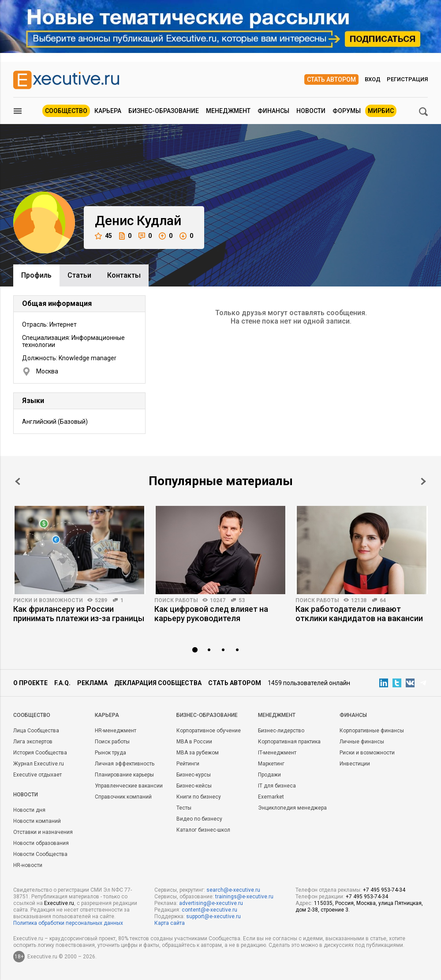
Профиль (36, 275)
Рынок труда (110, 753)
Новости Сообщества (40, 854)
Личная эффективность (125, 764)
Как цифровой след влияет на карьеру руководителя (211, 614)
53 (242, 600)
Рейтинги (188, 764)
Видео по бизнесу (199, 819)
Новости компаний (37, 821)
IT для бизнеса (277, 786)
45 (103, 236)
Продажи (269, 775)
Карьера (108, 111)
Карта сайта (170, 923)
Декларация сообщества (158, 683)
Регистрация (407, 79)
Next (423, 481)
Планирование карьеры (124, 775)
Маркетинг (271, 764)
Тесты (184, 808)
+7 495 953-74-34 (384, 890)
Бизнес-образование (164, 111)
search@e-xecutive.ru (233, 890)
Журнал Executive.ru (39, 764)
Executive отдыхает (37, 775)
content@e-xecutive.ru (209, 910)
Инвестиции (355, 764)
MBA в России (194, 742)
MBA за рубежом (198, 753)
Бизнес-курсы (194, 775)
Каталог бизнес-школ (203, 830)
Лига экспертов (33, 742)
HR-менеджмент (116, 731)
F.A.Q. (62, 683)
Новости (311, 111)
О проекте (30, 683)
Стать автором (331, 79)
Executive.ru (59, 903)
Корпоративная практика (289, 742)
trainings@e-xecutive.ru (244, 897)
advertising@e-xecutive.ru (211, 903)
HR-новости (28, 865)
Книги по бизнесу (199, 797)
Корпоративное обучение (209, 731)
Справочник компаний (123, 797)
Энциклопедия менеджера (292, 808)
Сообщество (66, 111)
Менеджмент (228, 111)
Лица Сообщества (36, 731)
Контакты (124, 275)
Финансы (273, 111)
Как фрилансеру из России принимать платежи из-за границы (79, 614)
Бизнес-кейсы (194, 786)
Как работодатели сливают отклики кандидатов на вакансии (359, 614)
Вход (373, 79)
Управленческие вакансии (129, 786)
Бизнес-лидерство (281, 731)
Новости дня (29, 810)
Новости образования (41, 843)
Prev (18, 481)
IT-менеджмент (277, 753)
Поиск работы (176, 600)
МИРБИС (381, 111)
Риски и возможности (48, 600)
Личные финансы (362, 742)
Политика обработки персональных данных (68, 923)
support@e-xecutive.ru (213, 916)
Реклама (92, 683)
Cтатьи (79, 275)
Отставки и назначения (43, 832)
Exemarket (271, 797)
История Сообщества (40, 753)
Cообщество (32, 715)
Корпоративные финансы (372, 731)
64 (383, 600)
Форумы (347, 111)
